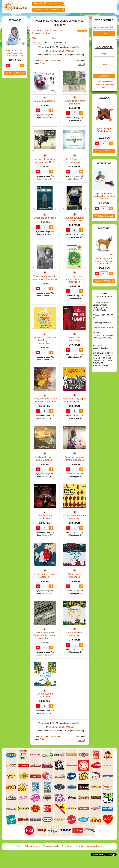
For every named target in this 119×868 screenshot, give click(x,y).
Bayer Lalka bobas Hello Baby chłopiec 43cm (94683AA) (15, 329)
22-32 (53, 58)
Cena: (55, 45)
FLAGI (10, 104)
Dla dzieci (18, 167)
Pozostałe (15, 154)
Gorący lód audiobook (45, 107)
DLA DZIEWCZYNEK (16, 70)
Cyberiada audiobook (45, 227)
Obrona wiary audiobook (74, 585)
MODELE (12, 147)
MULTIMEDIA (13, 151)
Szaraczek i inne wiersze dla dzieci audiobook (74, 288)
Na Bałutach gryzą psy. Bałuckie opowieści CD (75, 407)
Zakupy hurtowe (31, 17)
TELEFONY (13, 246)
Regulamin (69, 17)
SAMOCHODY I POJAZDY (12, 241)
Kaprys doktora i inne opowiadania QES (45, 168)
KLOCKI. (11, 126)
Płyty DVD (15, 157)
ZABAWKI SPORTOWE (10, 259)
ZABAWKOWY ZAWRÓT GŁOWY (12, 35)
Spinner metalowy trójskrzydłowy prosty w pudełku (104, 201)
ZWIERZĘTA (13, 264)
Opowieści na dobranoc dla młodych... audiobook (45, 347)
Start (12, 17)
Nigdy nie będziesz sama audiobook (45, 467)
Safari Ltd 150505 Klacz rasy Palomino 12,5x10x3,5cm (104, 266)
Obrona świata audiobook (74, 645)
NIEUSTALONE (14, 267)
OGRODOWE (13, 225)
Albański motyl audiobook (45, 526)
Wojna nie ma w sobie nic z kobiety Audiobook (45, 288)
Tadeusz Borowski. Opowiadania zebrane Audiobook (45, 648)
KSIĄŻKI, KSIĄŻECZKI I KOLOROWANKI (11, 138)
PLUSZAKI (12, 228)
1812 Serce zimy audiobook (74, 168)
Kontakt (88, 17)
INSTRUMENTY (14, 114)
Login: (104, 61)
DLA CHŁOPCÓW (15, 66)
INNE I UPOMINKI (15, 111)
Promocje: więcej (15, 349)
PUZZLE (11, 231)
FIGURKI (11, 101)
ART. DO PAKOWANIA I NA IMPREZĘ (11, 45)
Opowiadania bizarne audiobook (74, 108)
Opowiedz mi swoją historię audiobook (74, 467)
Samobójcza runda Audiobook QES (74, 228)
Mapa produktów (107, 17)
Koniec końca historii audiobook (45, 587)
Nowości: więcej (104, 156)
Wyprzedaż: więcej (104, 221)
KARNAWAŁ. (13, 123)
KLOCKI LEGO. (14, 130)
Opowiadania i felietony (41, 41)
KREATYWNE (13, 133)
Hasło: (104, 71)
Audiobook (15, 164)
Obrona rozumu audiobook (45, 705)
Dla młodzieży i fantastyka (18, 171)
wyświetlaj (80, 67)
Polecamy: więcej (104, 286)
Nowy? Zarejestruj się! (104, 87)
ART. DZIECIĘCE (15, 51)
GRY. (10, 107)
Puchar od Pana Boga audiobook (74, 527)
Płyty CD (14, 160)
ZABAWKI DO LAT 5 (16, 249)
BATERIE (12, 63)
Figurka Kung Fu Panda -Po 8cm (104, 135)
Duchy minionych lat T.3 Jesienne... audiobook (45, 407)
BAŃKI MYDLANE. (15, 60)
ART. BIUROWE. (14, 40)
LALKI (10, 144)
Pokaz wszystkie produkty (49, 10)
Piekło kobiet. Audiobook (74, 346)
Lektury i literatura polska (17, 198)
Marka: (35, 45)
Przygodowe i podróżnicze (17, 213)
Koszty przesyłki (50, 17)
